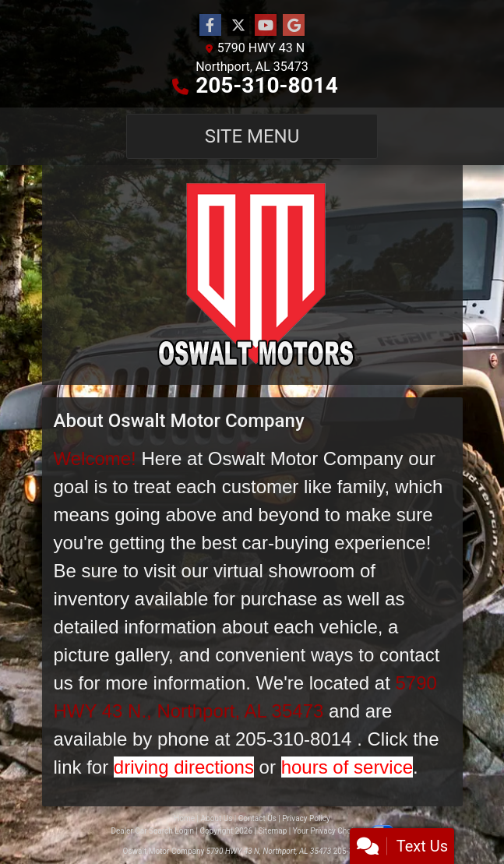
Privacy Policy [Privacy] (306, 818)
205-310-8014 (267, 85)
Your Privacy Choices (343, 831)
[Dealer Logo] (252, 275)
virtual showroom (284, 571)
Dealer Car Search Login (152, 831)
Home (184, 818)
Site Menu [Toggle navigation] (252, 136)
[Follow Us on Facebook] (210, 26)
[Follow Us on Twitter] (238, 26)
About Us (217, 818)
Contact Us (257, 818)
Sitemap (272, 831)
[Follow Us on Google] (294, 26)
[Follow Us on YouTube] (266, 26)
